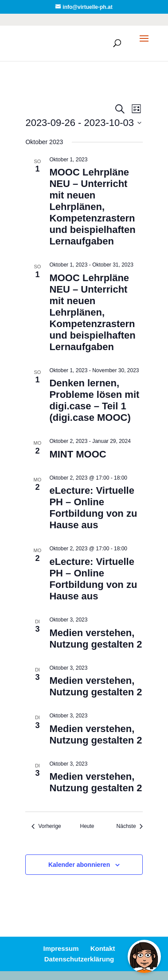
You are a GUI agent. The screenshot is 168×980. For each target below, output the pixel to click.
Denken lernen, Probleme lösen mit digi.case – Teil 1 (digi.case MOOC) (94, 400)
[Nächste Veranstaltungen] (130, 826)
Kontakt (103, 948)
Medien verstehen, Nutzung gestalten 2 (96, 639)
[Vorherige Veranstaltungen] (46, 826)
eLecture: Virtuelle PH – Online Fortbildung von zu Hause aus (93, 508)
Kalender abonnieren (79, 865)
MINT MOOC (78, 454)
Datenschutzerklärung (79, 959)
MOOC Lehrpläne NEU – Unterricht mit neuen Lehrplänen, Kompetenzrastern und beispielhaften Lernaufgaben (92, 207)
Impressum (61, 948)
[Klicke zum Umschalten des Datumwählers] (83, 123)
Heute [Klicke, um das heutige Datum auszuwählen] (87, 826)
